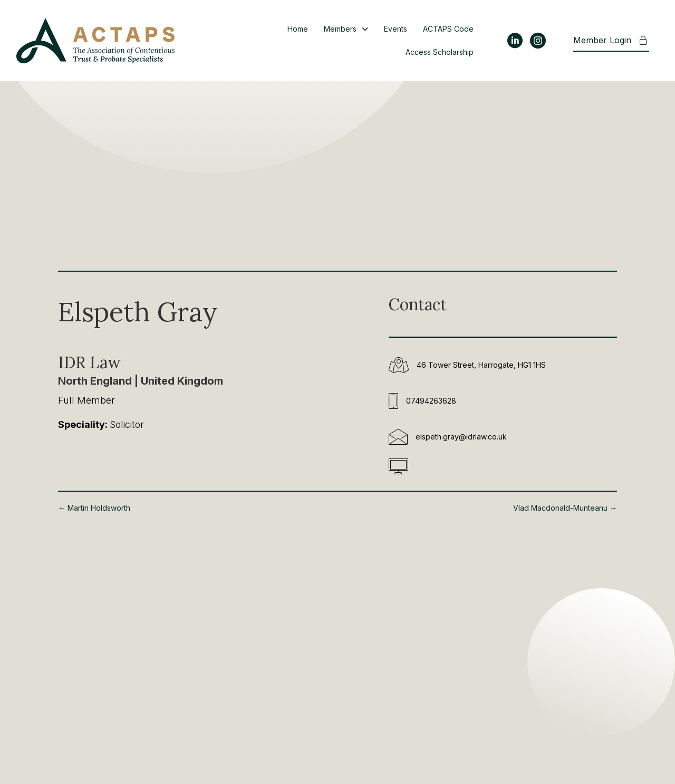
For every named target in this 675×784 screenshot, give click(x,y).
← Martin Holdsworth (94, 508)
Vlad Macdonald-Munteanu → (565, 508)
